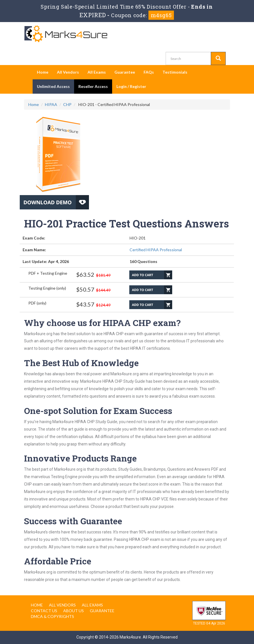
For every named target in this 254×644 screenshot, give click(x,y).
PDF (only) (37, 303)
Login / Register (131, 86)
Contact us (44, 611)
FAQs (149, 72)
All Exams (97, 72)
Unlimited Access (53, 86)
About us (74, 611)
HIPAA (51, 104)
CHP (67, 104)
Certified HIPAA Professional (156, 250)
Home (43, 72)
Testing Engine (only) (47, 288)
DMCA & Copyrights (52, 616)
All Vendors (68, 72)
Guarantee (125, 72)
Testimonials (175, 72)
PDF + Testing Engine (48, 273)
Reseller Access (93, 86)
